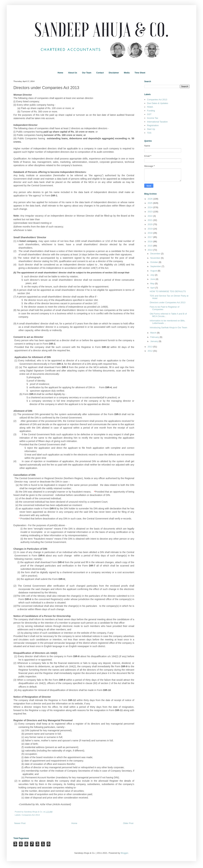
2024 (150, 207)
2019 (150, 229)
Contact (100, 73)
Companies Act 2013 (31, 815)
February (155, 337)
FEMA (150, 107)
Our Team (87, 73)
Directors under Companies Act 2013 (167, 302)
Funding (151, 111)
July (153, 275)
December (156, 254)
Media (127, 73)
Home (60, 73)
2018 (150, 233)
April (153, 288)
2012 (150, 351)
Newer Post (20, 823)
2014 (150, 250)
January (155, 341)
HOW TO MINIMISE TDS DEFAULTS (168, 291)
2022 (150, 216)
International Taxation (157, 122)
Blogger (124, 853)
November (156, 258)
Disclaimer (114, 73)
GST (149, 114)
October (155, 262)
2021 (150, 220)
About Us (73, 73)
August (154, 271)
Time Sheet (140, 73)
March (154, 333)
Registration (153, 125)
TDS (149, 133)
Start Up (151, 129)
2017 (150, 237)
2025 (150, 203)
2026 (150, 199)
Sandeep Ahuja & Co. (34, 812)
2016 (150, 241)
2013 (150, 347)
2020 (150, 224)
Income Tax (153, 118)
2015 (150, 246)
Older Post (128, 823)
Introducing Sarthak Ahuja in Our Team (168, 327)
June (153, 279)
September (156, 266)
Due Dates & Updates (158, 103)
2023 (150, 212)
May (153, 283)
